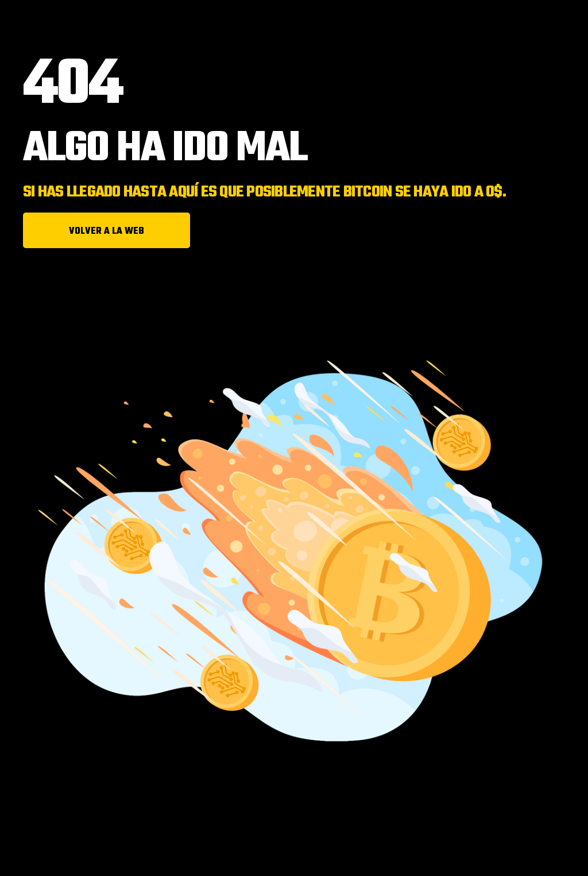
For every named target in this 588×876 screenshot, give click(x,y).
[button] (107, 230)
